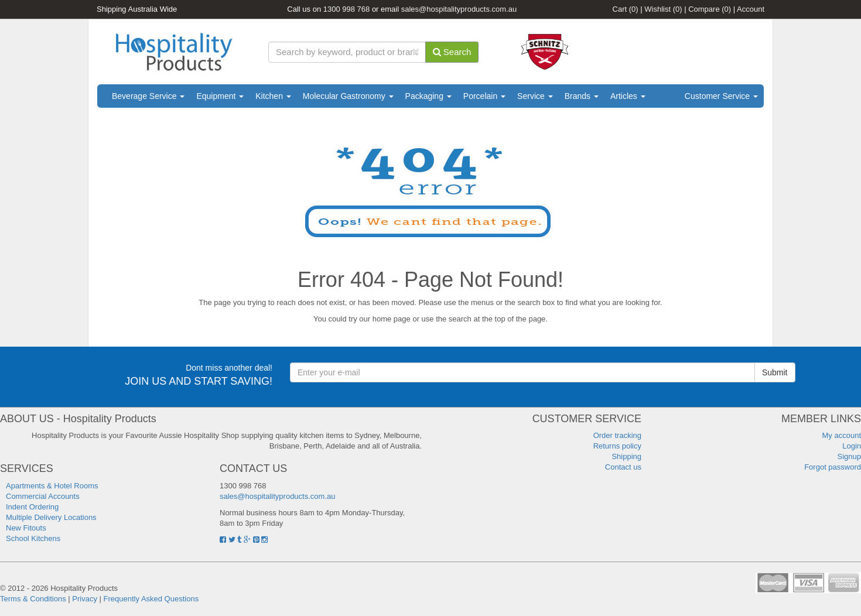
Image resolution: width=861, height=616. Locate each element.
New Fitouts (26, 528)
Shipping (626, 456)
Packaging (428, 96)
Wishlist (663, 9)
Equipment (220, 96)
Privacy (85, 599)
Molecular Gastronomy (348, 96)
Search (452, 52)
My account (842, 435)
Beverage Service (148, 96)
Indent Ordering (32, 507)
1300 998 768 (347, 9)
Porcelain (484, 96)
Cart (626, 9)
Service (535, 96)
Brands (582, 96)
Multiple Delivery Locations (51, 517)
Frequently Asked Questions (151, 599)
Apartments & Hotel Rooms (52, 486)
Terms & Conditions (33, 599)
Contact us (623, 467)
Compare (710, 9)
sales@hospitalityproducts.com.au (459, 9)
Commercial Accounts (43, 496)
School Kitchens (33, 538)
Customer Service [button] (721, 96)
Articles (628, 96)
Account (751, 9)
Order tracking (617, 435)
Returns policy (617, 446)
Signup (849, 456)
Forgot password (833, 467)
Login (852, 446)
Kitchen (273, 96)
